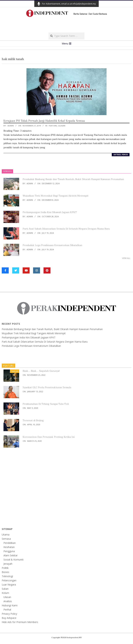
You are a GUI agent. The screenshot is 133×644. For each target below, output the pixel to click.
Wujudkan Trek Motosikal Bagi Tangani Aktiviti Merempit (56, 196)
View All (126, 258)
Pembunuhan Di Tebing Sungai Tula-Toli (46, 404)
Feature (53, 126)
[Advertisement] (66, 26)
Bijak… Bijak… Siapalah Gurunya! (41, 371)
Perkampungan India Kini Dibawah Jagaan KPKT (50, 212)
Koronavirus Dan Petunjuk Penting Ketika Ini (49, 437)
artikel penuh (121, 155)
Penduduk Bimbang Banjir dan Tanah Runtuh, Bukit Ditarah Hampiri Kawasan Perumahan (73, 179)
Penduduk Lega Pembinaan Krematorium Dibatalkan (52, 245)
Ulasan (62, 126)
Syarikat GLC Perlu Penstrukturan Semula (47, 387)
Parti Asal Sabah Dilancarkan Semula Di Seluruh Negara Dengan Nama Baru (66, 229)
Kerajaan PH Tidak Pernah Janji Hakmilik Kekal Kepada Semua (44, 121)
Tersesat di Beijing (33, 420)
